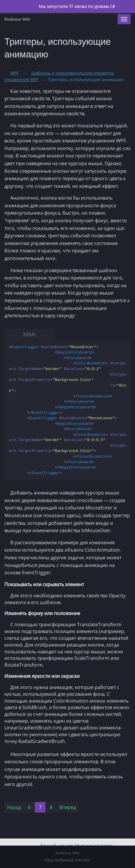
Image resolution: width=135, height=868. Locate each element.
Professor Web (17, 19)
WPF (14, 73)
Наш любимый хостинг (67, 860)
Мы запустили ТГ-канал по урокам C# (76, 6)
